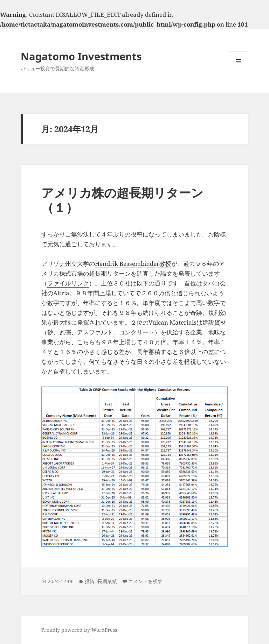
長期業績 (107, 581)
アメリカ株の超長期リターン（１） (122, 200)
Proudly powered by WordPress (79, 630)
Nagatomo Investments (81, 56)
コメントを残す (145, 581)
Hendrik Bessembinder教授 (133, 264)
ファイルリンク (68, 283)
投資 (90, 581)
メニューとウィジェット (239, 71)
